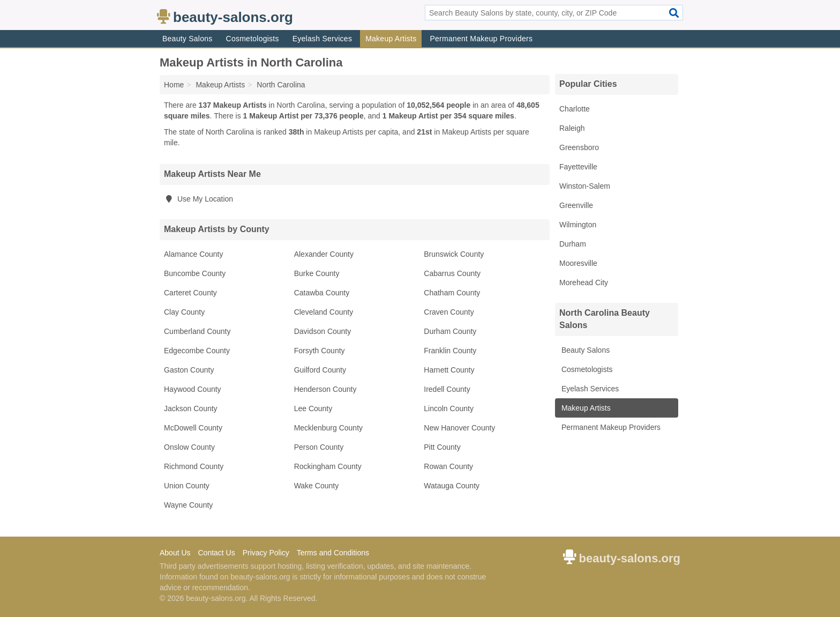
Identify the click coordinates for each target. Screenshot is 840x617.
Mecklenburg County (328, 428)
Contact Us (216, 553)
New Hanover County (459, 428)
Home (174, 85)
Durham (573, 244)
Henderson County (325, 389)
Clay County (184, 312)
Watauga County (452, 486)
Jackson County (191, 408)
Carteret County (190, 293)
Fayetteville (578, 167)
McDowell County (193, 428)
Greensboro (579, 147)
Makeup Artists (391, 39)
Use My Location (198, 199)
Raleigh (572, 128)
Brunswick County (454, 254)
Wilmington (578, 225)
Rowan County (448, 466)
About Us (175, 553)
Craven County (449, 312)
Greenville (576, 205)
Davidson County (323, 331)
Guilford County (320, 370)
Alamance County (194, 254)
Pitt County (442, 447)
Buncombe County (195, 273)
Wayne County (188, 505)
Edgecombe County (197, 351)
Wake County (317, 486)
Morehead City (584, 283)
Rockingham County (328, 466)
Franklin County (450, 351)
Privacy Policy (266, 553)
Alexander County (324, 254)
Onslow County (189, 447)
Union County (187, 486)
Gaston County (189, 370)
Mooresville (578, 263)
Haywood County (193, 389)
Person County (319, 447)
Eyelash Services (322, 39)
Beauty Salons (187, 39)
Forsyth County (320, 351)
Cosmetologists (253, 39)
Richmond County (194, 466)
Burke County (317, 273)
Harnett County (449, 370)
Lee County (313, 408)
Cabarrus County (452, 273)
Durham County (450, 331)
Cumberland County (197, 331)
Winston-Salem (585, 186)
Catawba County (322, 293)
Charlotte (575, 109)
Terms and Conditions (333, 553)
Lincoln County (449, 408)
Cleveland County (324, 312)
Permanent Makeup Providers (481, 39)
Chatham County (452, 293)
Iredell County (447, 389)
